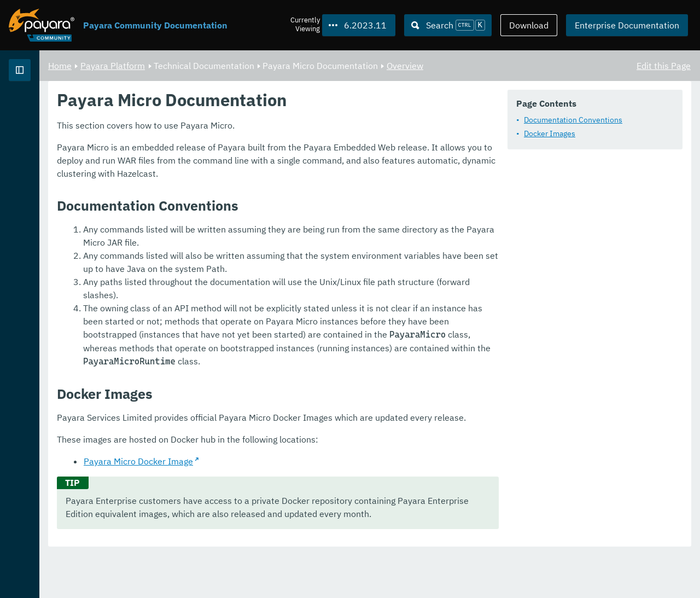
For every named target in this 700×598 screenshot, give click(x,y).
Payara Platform (43, 109)
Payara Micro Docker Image (275, 504)
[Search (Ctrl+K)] (448, 25)
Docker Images (235, 163)
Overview (541, 66)
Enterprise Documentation (627, 25)
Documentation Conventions (259, 149)
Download (529, 25)
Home (196, 66)
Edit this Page (664, 66)
